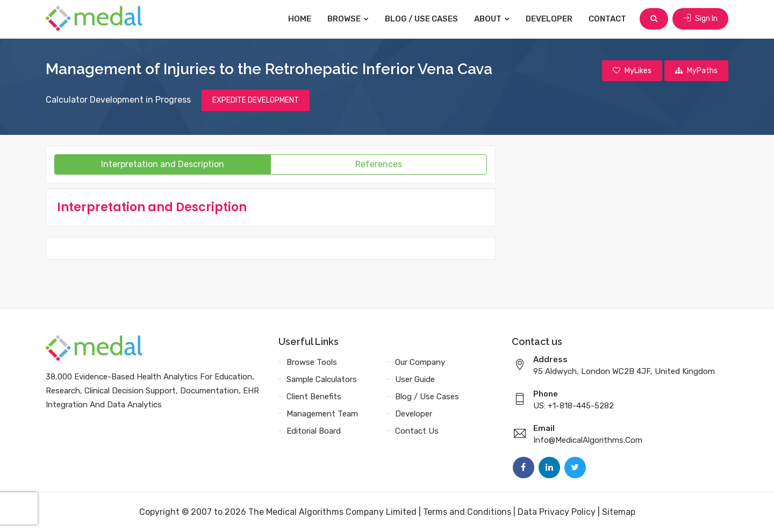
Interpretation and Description (163, 164)
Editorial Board (314, 431)
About (492, 19)
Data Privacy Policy (557, 512)
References (379, 164)
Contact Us (417, 431)
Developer (549, 19)
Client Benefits (314, 397)
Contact (607, 19)
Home (300, 19)
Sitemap (619, 512)
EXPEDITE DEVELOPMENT (256, 100)
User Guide (415, 379)
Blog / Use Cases (421, 19)
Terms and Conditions (467, 512)
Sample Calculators (322, 379)
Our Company (420, 362)
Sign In (700, 19)
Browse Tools (312, 362)
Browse (348, 19)
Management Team (322, 414)
